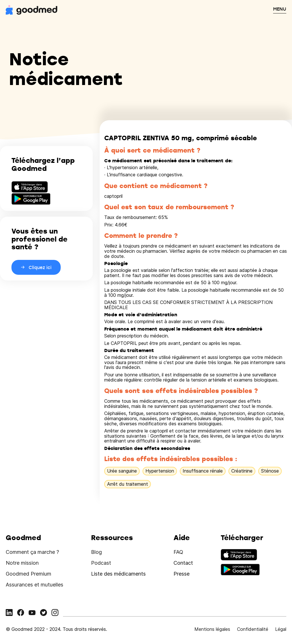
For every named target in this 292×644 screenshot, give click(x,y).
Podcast (101, 563)
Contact (183, 563)
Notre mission (22, 563)
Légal (281, 629)
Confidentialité (253, 629)
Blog (96, 552)
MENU (280, 9)
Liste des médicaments (118, 574)
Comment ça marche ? (32, 552)
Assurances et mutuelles (34, 585)
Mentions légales (212, 629)
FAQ (178, 552)
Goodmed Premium (28, 574)
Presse (181, 574)
